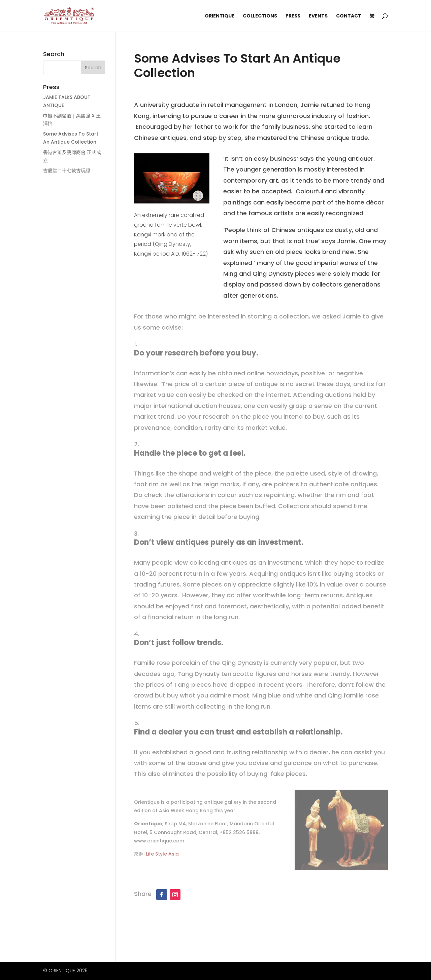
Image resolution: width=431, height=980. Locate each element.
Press (293, 16)
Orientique (220, 16)
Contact (349, 16)
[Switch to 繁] (372, 23)
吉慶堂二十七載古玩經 (67, 171)
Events (318, 16)
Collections (260, 16)
